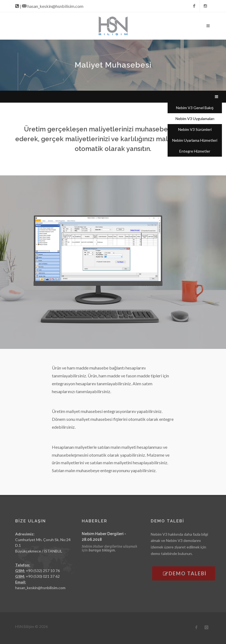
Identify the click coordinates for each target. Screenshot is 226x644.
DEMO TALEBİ (185, 573)
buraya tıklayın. (102, 550)
